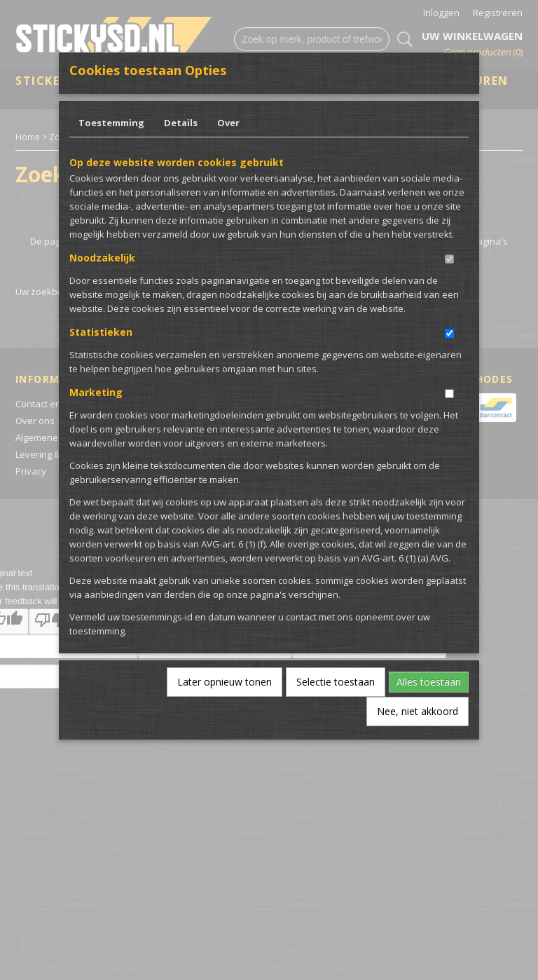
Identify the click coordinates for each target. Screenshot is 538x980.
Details (181, 123)
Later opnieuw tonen (225, 682)
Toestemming (111, 123)
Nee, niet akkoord (418, 711)
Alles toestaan (429, 682)
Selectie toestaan (336, 682)
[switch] (449, 259)
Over (228, 123)
